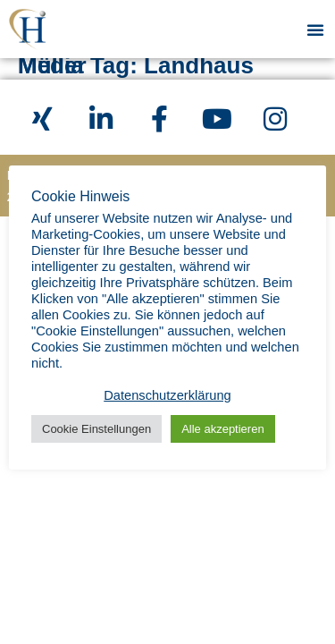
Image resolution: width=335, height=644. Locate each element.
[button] (315, 30)
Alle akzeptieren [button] (223, 429)
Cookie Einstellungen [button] (96, 429)
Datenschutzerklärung (167, 395)
